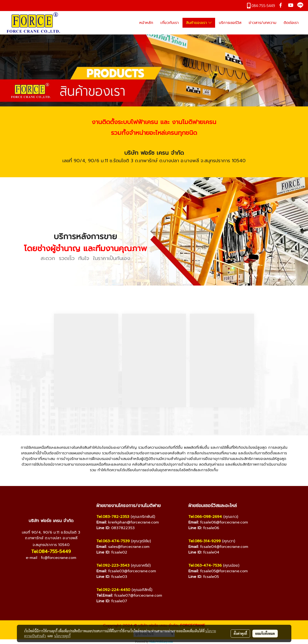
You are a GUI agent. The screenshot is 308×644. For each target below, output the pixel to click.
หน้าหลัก (146, 23)
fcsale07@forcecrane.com (138, 595)
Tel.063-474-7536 (205, 565)
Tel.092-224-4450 (113, 590)
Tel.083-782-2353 (113, 517)
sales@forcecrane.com (129, 547)
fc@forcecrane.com (59, 558)
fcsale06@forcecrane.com (224, 522)
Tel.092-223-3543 (113, 565)
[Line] (56, 570)
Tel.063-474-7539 (113, 541)
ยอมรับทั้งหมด (265, 633)
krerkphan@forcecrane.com (133, 522)
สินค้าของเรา (199, 23)
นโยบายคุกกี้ (62, 636)
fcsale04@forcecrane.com (224, 547)
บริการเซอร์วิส (230, 23)
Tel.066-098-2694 (205, 517)
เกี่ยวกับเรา (170, 23)
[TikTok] (65, 570)
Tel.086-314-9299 (205, 541)
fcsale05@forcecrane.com (224, 571)
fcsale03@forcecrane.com (132, 571)
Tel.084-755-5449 (51, 551)
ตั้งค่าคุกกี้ (240, 633)
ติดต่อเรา (291, 23)
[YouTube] (46, 570)
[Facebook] (37, 570)
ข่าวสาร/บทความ (262, 23)
